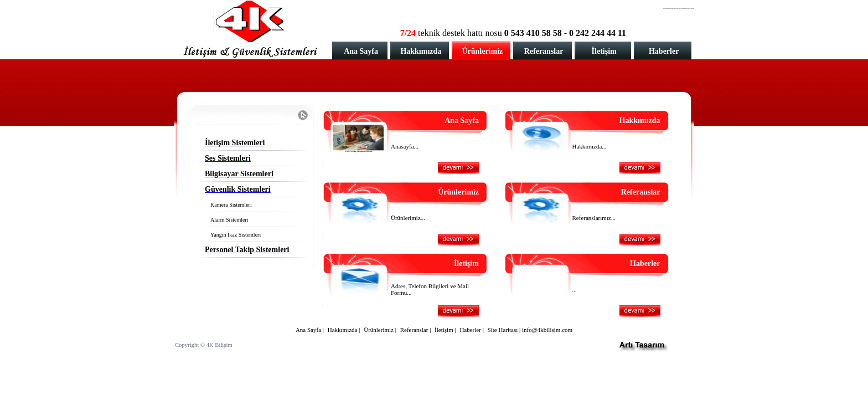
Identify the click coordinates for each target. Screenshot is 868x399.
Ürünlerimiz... (408, 218)
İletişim (604, 51)
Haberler (664, 51)
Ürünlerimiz (482, 51)
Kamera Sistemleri (231, 205)
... (575, 289)
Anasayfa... (405, 146)
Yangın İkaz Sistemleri (236, 235)
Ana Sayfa (361, 51)
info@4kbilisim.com (547, 330)
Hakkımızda (421, 51)
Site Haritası (503, 330)
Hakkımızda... (590, 146)
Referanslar (544, 51)
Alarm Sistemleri (229, 220)
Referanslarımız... (594, 218)
